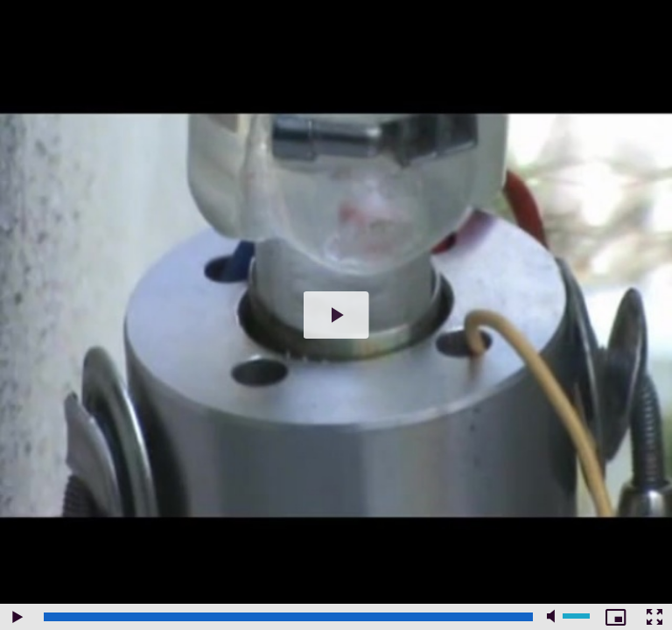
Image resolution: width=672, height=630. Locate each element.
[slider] (288, 617)
